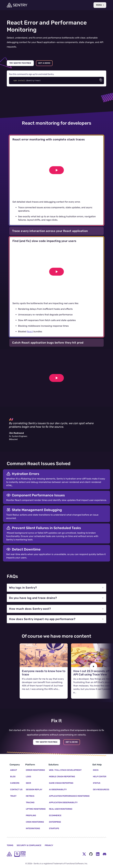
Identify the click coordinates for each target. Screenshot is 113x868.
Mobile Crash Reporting (62, 777)
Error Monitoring (35, 770)
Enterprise (55, 822)
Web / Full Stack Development (65, 770)
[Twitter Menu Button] (84, 854)
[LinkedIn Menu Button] (98, 854)
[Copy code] (101, 80)
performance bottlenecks (61, 38)
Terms (10, 845)
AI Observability (58, 790)
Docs (96, 770)
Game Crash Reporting (61, 783)
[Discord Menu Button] (105, 854)
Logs (28, 777)
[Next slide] (94, 666)
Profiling (31, 815)
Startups (54, 828)
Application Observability (63, 803)
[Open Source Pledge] (20, 854)
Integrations (33, 828)
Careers (15, 783)
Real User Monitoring (61, 809)
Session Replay (34, 790)
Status (97, 783)
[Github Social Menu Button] (91, 854)
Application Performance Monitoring (69, 796)
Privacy (49, 845)
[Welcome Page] (17, 5)
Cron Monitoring (35, 822)
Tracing (30, 803)
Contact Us (16, 790)
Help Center (100, 777)
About (14, 770)
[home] (9, 854)
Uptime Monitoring (36, 809)
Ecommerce (55, 815)
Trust (13, 796)
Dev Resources (101, 790)
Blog (13, 777)
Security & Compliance (29, 845)
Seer (28, 783)
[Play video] (56, 170)
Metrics (30, 796)
